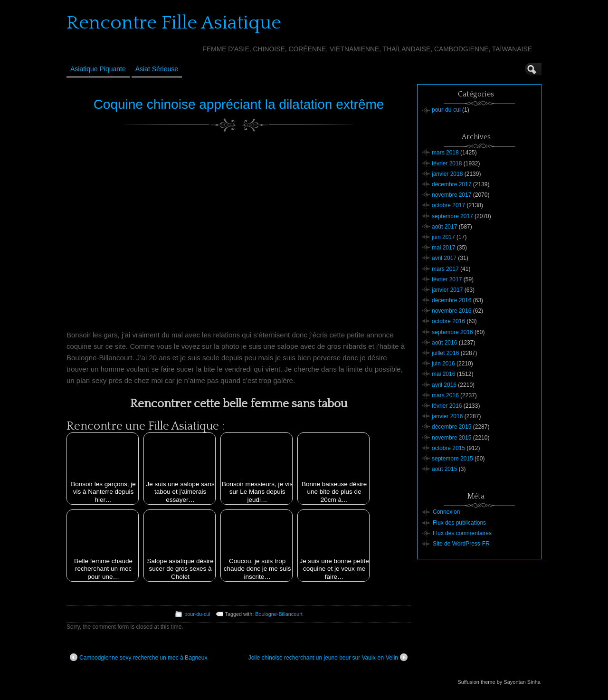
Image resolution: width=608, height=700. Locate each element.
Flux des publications (459, 523)
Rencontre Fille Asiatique (174, 23)
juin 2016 (443, 364)
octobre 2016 (448, 321)
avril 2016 (444, 385)
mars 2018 (445, 153)
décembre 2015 (451, 427)
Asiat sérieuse (157, 69)
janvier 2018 (447, 174)
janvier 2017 (447, 290)
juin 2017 (443, 237)
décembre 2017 (451, 184)
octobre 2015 (448, 448)
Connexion (446, 512)
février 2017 (447, 279)
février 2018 (447, 163)
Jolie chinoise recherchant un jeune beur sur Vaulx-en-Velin (328, 657)
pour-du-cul (197, 614)
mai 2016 (443, 374)
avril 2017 (444, 258)
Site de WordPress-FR (461, 544)
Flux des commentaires (462, 533)
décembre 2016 (451, 300)
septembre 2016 (452, 332)
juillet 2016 (445, 353)
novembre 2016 (451, 311)
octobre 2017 (448, 205)
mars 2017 (445, 269)
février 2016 (447, 406)
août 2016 (444, 343)
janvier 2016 (447, 416)
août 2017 (444, 227)
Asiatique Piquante (98, 69)
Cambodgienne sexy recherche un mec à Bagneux (139, 657)
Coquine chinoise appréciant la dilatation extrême (239, 104)
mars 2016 (445, 395)
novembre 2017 (451, 195)
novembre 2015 (451, 438)
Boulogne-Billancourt (279, 614)
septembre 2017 (452, 216)
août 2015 (444, 469)
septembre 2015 (452, 459)
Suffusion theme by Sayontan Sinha (499, 682)
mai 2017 (443, 248)
